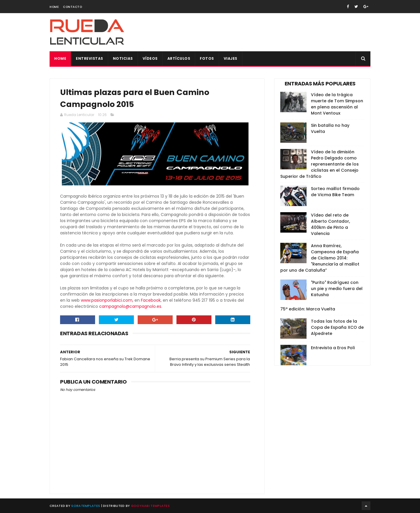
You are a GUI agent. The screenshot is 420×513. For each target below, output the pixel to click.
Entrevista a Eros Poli (333, 348)
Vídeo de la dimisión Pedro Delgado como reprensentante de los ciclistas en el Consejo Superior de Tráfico (320, 164)
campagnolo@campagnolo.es (130, 306)
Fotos (207, 58)
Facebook (151, 300)
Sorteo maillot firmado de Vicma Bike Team (335, 192)
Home (54, 7)
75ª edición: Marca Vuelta (308, 309)
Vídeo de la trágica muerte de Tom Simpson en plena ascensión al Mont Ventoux (337, 104)
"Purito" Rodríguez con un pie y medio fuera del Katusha (337, 289)
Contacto (72, 7)
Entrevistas (90, 58)
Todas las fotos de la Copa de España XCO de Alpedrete (337, 327)
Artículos (179, 58)
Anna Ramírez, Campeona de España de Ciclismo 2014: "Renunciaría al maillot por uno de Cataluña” (320, 258)
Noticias (123, 58)
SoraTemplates (86, 506)
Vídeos (150, 58)
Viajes (231, 58)
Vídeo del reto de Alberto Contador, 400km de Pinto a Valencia (330, 224)
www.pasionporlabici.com (107, 300)
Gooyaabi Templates (150, 506)
